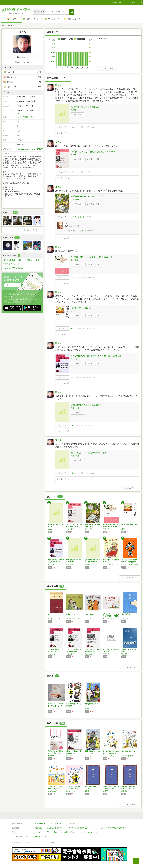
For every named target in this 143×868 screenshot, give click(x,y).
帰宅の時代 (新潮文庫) (81, 308)
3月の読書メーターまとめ (22, 62)
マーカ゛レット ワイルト (75, 619)
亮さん (58, 85)
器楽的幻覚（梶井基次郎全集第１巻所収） (91, 453)
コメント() (78, 127)
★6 (72, 172)
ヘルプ (38, 832)
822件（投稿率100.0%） (26, 117)
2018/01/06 (90, 127)
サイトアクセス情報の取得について (114, 828)
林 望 (73, 311)
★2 (81, 231)
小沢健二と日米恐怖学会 (130, 564)
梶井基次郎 (75, 408)
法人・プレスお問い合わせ (64, 832)
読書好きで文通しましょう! (14, 264)
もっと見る (108, 68)
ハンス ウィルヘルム (110, 619)
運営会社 (39, 828)
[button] (72, 12)
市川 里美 (74, 260)
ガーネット (70, 756)
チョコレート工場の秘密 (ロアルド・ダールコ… (55, 706)
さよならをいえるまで (74, 614)
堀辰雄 (73, 110)
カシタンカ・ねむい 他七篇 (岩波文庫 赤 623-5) (93, 151)
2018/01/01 (90, 277)
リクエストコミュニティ (88, 832)
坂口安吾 (88, 791)
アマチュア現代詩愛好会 (13, 268)
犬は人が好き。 (127, 614)
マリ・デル (52, 614)
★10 (72, 329)
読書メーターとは (42, 824)
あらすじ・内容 (93, 159)
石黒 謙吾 (125, 619)
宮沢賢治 (125, 654)
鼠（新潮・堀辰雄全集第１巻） (85, 107)
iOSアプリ (54, 836)
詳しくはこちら (13, 285)
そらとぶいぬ (89, 614)
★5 (72, 127)
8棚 (18, 122)
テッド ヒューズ (90, 619)
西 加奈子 (88, 708)
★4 (72, 425)
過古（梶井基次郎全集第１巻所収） (88, 405)
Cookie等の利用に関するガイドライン (82, 828)
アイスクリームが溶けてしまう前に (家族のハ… (129, 562)
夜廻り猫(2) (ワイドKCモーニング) (87, 196)
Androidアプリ (41, 836)
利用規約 (73, 824)
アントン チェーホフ (55, 619)
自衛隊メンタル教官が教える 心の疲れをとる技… (55, 753)
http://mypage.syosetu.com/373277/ (30, 149)
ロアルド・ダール (54, 708)
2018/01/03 (90, 172)
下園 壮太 (51, 756)
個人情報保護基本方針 (55, 828)
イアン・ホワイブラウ (111, 564)
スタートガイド (59, 824)
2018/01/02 (91, 217)
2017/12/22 (90, 425)
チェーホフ (75, 155)
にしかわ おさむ (109, 756)
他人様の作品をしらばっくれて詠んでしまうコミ (23, 260)
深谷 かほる (75, 200)
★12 (72, 217)
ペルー (68, 223)
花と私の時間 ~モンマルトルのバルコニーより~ (93, 257)
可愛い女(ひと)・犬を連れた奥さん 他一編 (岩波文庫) (96, 356)
